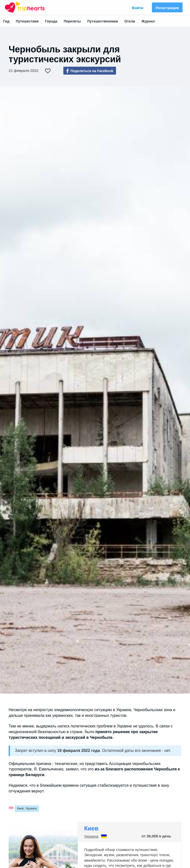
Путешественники (103, 21)
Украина (91, 836)
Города (51, 21)
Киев (91, 828)
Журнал (148, 21)
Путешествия (27, 21)
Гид (6, 21)
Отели (130, 21)
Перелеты (72, 21)
